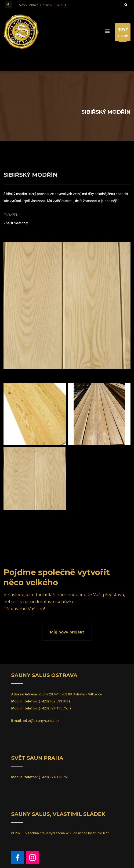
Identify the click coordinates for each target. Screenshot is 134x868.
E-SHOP (123, 33)
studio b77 (101, 833)
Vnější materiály (16, 223)
